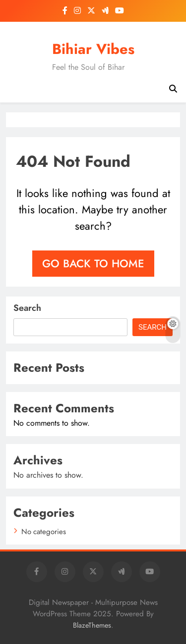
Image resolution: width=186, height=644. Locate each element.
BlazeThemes (92, 625)
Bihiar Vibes (93, 49)
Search (27, 308)
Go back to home (93, 263)
